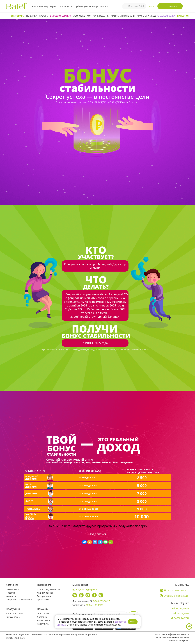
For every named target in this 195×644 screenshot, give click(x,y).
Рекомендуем (13, 617)
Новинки (32, 16)
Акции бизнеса (45, 593)
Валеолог (183, 16)
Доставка (42, 617)
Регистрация (170, 6)
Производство (65, 6)
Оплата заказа (45, 614)
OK (133, 614)
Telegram (98, 605)
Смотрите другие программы (93, 526)
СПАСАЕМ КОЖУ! (166, 16)
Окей (133, 622)
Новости (10, 593)
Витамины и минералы (121, 16)
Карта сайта (44, 620)
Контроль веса (96, 16)
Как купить (43, 624)
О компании (36, 6)
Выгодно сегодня (61, 16)
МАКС (89, 605)
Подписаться (82, 614)
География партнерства (19, 600)
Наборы (44, 16)
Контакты (11, 596)
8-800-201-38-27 (101, 601)
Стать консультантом (48, 589)
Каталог (104, 6)
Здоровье (79, 16)
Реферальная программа (44, 598)
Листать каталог (15, 614)
